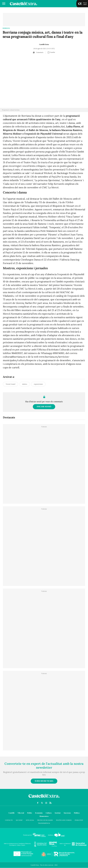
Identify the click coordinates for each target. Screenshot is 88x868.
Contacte (9, 820)
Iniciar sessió (44, 407)
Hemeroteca (44, 816)
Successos (67, 813)
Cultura (49, 813)
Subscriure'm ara (44, 781)
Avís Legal (30, 820)
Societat (58, 813)
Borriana (6, 28)
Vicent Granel (11, 384)
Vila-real (21, 813)
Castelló (11, 813)
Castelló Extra (44, 44)
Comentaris (38, 52)
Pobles (30, 813)
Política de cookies (64, 820)
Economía (39, 813)
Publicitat (79, 820)
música (25, 384)
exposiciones (38, 384)
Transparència (44, 823)
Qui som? (19, 820)
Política (77, 813)
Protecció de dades (45, 820)
